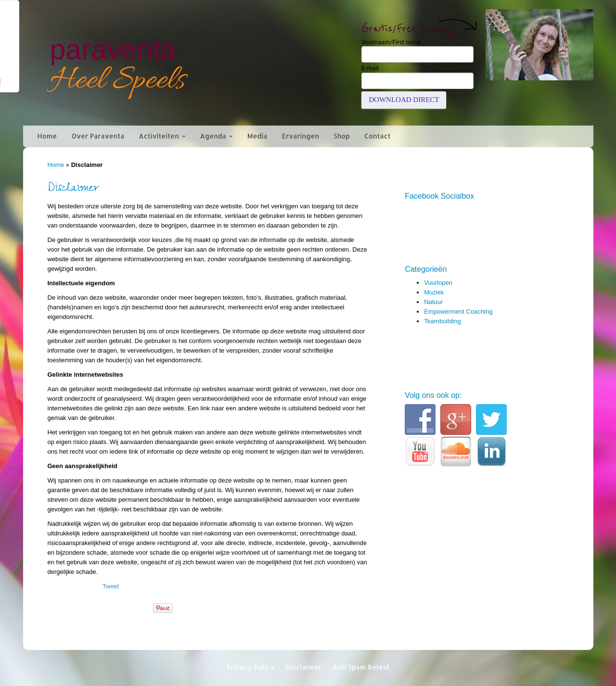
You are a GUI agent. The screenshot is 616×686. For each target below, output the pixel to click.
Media (257, 136)
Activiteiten (162, 136)
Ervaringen (301, 136)
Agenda (217, 136)
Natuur (433, 302)
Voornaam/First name (391, 42)
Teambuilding (443, 321)
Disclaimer (303, 667)
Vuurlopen (438, 283)
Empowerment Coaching (458, 311)
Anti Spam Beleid (361, 667)
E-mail (370, 68)
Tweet (111, 586)
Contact (378, 136)
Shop (342, 136)
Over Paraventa (98, 136)
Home (47, 136)
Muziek (434, 292)
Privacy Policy (251, 667)
